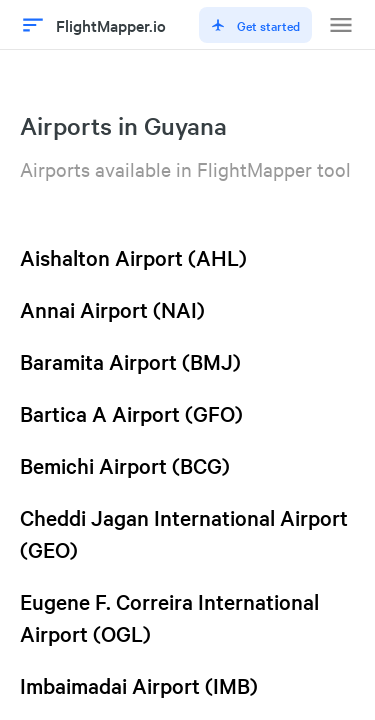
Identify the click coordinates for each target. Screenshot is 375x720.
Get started (255, 25)
